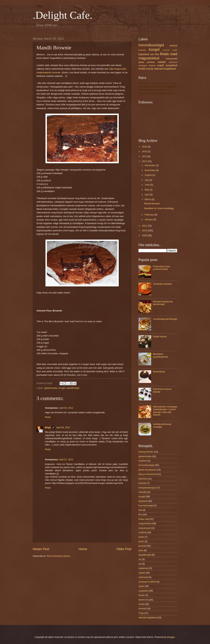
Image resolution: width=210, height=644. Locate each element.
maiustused (171, 59)
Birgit (48, 427)
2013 (145, 156)
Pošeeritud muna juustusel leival (161, 268)
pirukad (151, 62)
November (150, 170)
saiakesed (144, 568)
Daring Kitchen (146, 452)
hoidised (143, 461)
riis (140, 559)
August (149, 175)
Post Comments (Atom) (58, 556)
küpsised (144, 54)
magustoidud (149, 58)
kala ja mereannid (147, 474)
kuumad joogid (170, 50)
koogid (62, 388)
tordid (142, 69)
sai (140, 564)
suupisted (171, 65)
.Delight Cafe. (63, 15)
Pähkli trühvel (160, 337)
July (147, 180)
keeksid (173, 46)
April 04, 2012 (63, 427)
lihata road (169, 54)
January (149, 219)
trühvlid (150, 69)
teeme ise (143, 600)
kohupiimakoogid (147, 488)
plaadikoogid (73, 388)
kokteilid (142, 50)
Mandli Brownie (152, 204)
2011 (145, 226)
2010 (145, 230)
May (147, 190)
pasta (141, 62)
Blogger (171, 637)
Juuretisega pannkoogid (165, 319)
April (147, 195)
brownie (56, 72)
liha (157, 54)
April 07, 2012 (66, 459)
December (150, 165)
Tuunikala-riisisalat (162, 284)
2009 (145, 235)
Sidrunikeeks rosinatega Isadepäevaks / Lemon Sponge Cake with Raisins (165, 411)
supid (160, 65)
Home (83, 549)
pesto (141, 541)
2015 (145, 151)
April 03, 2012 (66, 408)
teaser (142, 595)
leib (152, 54)
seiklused (173, 62)
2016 (145, 147)
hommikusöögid (151, 45)
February (149, 215)
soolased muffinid (147, 66)
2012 (145, 161)
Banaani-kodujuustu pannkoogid (163, 303)
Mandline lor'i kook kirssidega (159, 208)
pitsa (141, 550)
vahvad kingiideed (165, 69)
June (147, 185)
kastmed (143, 479)
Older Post (124, 549)
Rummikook (159, 372)
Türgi (141, 613)
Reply (48, 417)
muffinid (142, 532)
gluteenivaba (51, 388)
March (148, 199)
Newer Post (41, 549)
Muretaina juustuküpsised (160, 355)
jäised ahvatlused (147, 470)
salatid (162, 62)
